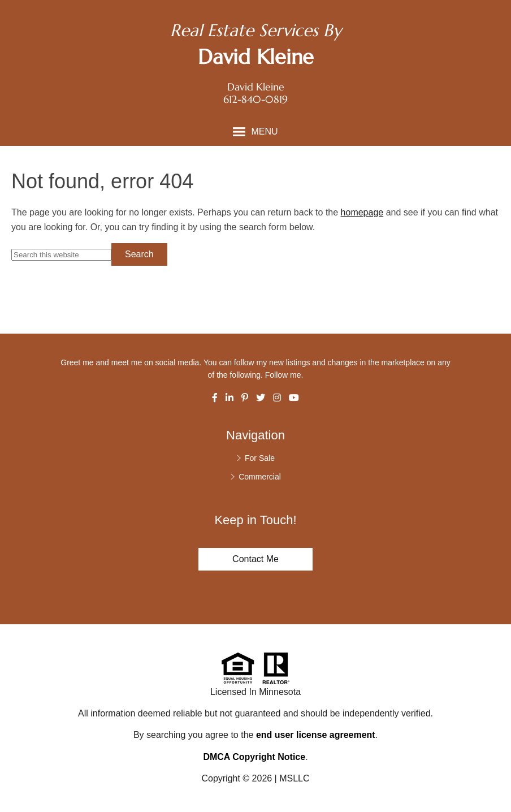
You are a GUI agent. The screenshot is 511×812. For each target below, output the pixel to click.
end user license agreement (316, 735)
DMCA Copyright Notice (254, 757)
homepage (362, 212)
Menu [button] (264, 131)
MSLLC (294, 778)
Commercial (260, 477)
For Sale (260, 458)
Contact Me (255, 559)
